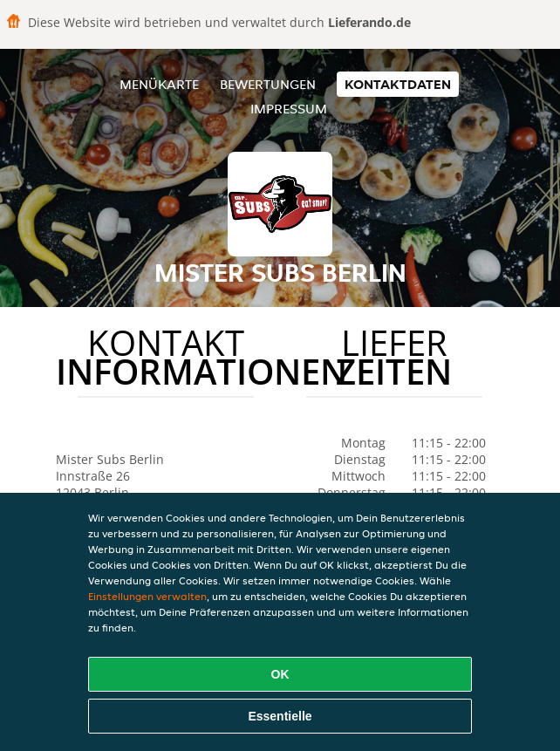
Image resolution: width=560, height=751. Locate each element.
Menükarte (159, 84)
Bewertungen (268, 84)
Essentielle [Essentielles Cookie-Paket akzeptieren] (280, 716)
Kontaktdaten (398, 84)
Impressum (289, 109)
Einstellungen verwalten (147, 596)
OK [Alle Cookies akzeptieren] (280, 674)
